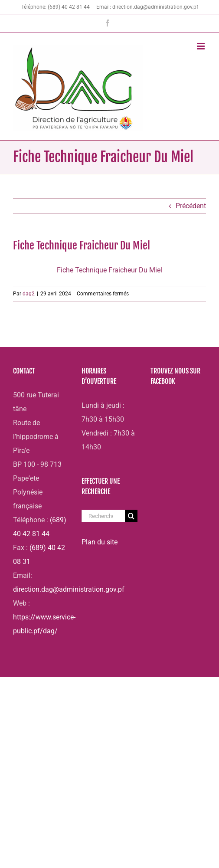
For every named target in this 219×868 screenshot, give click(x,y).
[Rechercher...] (103, 516)
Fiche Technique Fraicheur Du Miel (109, 270)
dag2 (29, 294)
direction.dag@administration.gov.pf (69, 589)
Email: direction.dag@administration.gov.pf (147, 7)
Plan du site (100, 542)
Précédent (191, 206)
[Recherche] (131, 516)
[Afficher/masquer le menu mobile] (201, 46)
